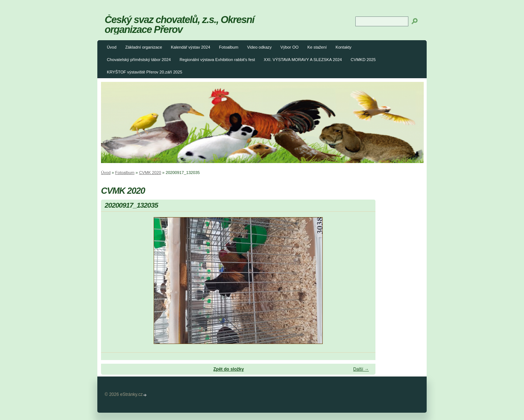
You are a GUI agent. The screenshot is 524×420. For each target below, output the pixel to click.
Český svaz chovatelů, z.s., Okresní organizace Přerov (179, 24)
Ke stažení (317, 47)
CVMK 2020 (150, 173)
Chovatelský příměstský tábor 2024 (139, 60)
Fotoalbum (229, 47)
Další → (361, 369)
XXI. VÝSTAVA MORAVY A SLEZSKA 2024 (303, 60)
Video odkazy (259, 47)
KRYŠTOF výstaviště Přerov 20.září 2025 (145, 72)
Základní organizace (144, 47)
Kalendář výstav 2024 (191, 47)
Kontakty (344, 47)
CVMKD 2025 (363, 60)
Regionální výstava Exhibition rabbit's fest (217, 60)
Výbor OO (289, 47)
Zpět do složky (229, 369)
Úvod (112, 47)
